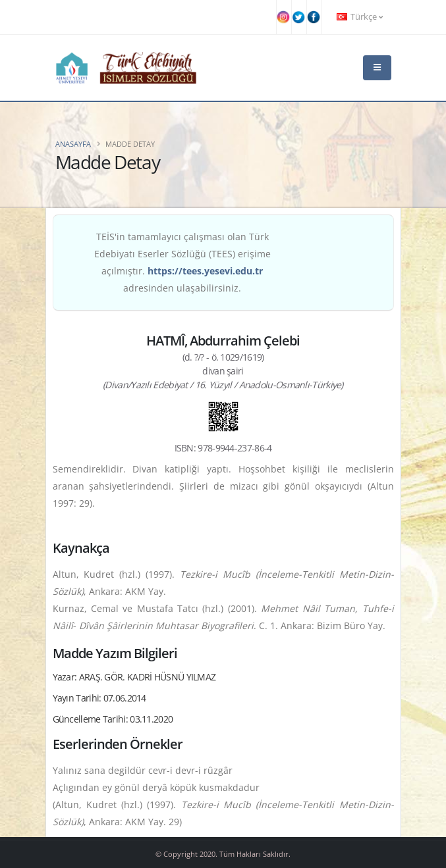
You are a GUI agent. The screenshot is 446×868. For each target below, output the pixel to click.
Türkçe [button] (360, 17)
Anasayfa (73, 144)
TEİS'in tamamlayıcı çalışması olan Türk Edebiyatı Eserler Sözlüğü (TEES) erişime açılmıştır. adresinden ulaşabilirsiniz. (182, 262)
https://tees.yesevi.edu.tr (205, 271)
